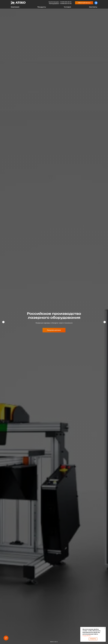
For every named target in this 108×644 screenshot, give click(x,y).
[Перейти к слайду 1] (51, 642)
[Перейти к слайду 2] (52, 642)
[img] (18, 3)
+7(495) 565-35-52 (66, 2)
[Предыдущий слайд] (3, 322)
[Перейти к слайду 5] (57, 642)
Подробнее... (87, 636)
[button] (84, 3)
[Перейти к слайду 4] (55, 642)
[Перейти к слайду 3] (54, 642)
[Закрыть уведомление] (105, 628)
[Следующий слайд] (105, 322)
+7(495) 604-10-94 (66, 4)
